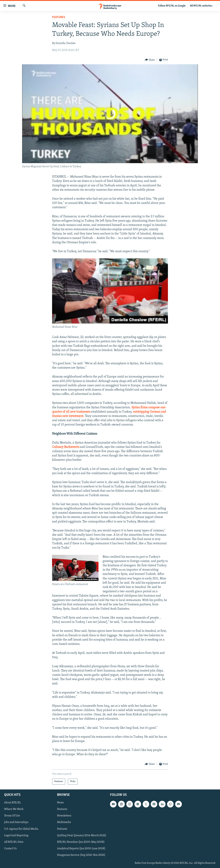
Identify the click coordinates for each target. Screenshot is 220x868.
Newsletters (64, 816)
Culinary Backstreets (66, 447)
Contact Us (10, 848)
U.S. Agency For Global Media (21, 829)
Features (59, 17)
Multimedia (64, 822)
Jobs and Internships (16, 822)
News (60, 803)
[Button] (150, 60)
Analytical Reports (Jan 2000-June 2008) (81, 848)
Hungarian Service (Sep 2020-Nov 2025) (81, 855)
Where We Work (14, 809)
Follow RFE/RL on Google (172, 6)
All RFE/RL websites (201, 6)
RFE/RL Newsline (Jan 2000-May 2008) (81, 842)
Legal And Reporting (16, 835)
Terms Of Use (12, 816)
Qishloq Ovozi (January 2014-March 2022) (82, 835)
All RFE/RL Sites (14, 842)
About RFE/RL (13, 803)
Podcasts (62, 829)
